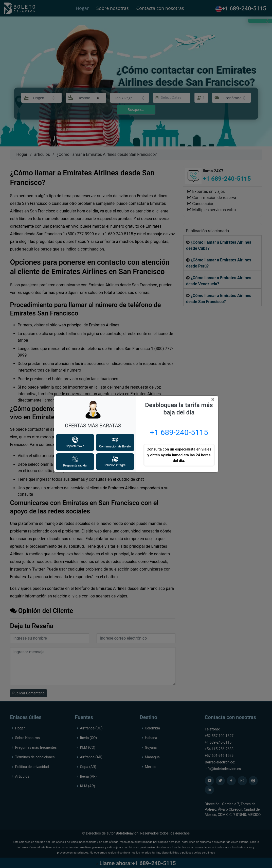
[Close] (214, 399)
